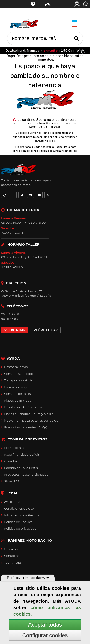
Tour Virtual (13, 563)
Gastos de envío (16, 367)
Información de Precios (22, 515)
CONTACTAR (15, 330)
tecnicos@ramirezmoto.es (59, 151)
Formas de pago (16, 387)
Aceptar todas (45, 625)
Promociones (14, 448)
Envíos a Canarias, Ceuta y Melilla (29, 414)
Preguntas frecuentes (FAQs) (26, 427)
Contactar (12, 556)
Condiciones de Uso (19, 508)
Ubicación (12, 549)
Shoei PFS (12, 481)
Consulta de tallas (17, 394)
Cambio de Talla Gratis (21, 468)
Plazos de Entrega (18, 400)
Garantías (11, 461)
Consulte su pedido (19, 374)
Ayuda (18, 15)
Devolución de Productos (23, 407)
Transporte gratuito (19, 380)
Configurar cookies (45, 635)
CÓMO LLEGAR (46, 330)
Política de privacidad (20, 528)
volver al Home (40, 133)
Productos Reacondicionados (26, 474)
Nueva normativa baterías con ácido (31, 420)
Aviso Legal (13, 502)
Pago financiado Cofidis (22, 454)
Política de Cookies (18, 522)
